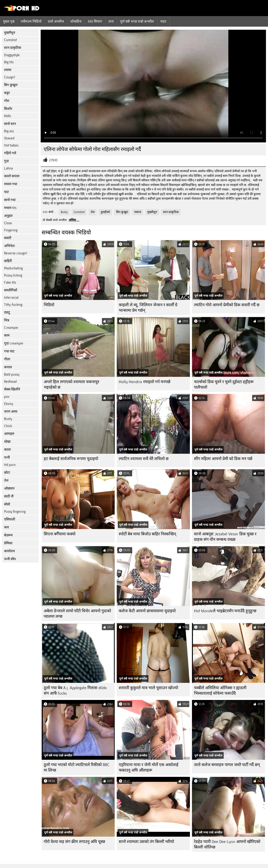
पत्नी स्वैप (10, 559)
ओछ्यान (9, 488)
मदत (163, 21)
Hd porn (10, 465)
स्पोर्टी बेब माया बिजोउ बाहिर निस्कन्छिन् (147, 534)
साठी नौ (9, 496)
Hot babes (11, 145)
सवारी (8, 238)
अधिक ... (74, 220)
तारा (111, 21)
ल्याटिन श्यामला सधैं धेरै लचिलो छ (144, 459)
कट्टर (7, 93)
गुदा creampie (14, 343)
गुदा (6, 161)
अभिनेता (9, 246)
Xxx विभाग (95, 21)
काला (7, 450)
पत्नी (7, 458)
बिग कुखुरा (11, 85)
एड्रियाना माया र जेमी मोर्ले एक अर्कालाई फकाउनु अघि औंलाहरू (149, 767)
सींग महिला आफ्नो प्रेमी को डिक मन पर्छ (223, 459)
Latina (8, 168)
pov (7, 397)
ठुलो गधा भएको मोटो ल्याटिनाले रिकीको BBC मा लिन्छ (77, 767)
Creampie (11, 328)
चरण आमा (11, 412)
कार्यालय (9, 551)
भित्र (7, 320)
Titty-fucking (13, 305)
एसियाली (10, 519)
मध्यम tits (10, 208)
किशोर (8, 109)
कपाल (8, 367)
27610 (53, 160)
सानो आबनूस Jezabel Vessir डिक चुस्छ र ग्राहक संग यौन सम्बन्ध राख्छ (225, 537)
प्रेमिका (8, 543)
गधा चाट (9, 351)
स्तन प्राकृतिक (13, 48)
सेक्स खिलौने (12, 389)
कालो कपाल (12, 176)
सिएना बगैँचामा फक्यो (60, 534)
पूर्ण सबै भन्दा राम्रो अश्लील (137, 21)
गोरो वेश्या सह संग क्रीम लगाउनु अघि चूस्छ (74, 842)
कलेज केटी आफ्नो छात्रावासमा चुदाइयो (147, 611)
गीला (7, 359)
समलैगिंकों (11, 290)
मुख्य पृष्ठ (9, 21)
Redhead (10, 382)
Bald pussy (12, 374)
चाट (7, 192)
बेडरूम (8, 535)
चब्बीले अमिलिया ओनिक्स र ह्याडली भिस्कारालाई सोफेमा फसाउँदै (220, 691)
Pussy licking (13, 275)
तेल (6, 480)
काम (7, 335)
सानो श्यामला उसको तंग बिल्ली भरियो (146, 842)
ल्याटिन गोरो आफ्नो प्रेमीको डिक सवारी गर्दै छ (227, 305)
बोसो (7, 504)
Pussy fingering (15, 512)
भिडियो (49, 305)
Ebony (9, 404)
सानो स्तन (10, 124)
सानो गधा (10, 200)
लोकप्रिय (76, 21)
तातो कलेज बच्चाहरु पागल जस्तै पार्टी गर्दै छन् (227, 765)
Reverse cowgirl (16, 253)
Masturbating (13, 268)
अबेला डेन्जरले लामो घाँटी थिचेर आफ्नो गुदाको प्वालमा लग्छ (77, 614)
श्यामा (8, 70)
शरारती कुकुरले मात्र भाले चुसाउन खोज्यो (148, 688)
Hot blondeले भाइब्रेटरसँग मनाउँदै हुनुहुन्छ (225, 611)
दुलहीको (105, 212)
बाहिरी (8, 261)
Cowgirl (10, 77)
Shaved (9, 138)
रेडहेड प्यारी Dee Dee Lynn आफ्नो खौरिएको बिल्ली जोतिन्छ (227, 844)
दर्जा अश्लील (56, 21)
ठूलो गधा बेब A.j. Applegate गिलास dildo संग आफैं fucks (75, 691)
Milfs (8, 116)
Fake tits (10, 283)
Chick (8, 426)
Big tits (9, 62)
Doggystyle (12, 55)
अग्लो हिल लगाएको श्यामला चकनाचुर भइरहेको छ (71, 385)
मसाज (138, 212)
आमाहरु (9, 434)
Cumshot (10, 40)
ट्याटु (7, 312)
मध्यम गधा (11, 184)
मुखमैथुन (10, 33)
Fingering (11, 230)
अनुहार (8, 216)
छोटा (7, 473)
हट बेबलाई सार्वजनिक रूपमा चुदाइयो (71, 459)
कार (7, 527)
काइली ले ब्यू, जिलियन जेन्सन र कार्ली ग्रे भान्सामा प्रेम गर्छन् (148, 308)
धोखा (7, 442)
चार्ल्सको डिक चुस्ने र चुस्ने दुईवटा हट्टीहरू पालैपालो (224, 385)
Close (8, 223)
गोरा (7, 101)
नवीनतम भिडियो (31, 21)
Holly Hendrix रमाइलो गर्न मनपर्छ (145, 382)
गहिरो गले (10, 153)
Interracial (11, 298)
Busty (8, 419)
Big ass (9, 131)
